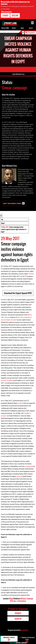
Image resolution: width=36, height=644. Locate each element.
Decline (15, 15)
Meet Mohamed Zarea (12, 203)
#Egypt (11, 599)
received (19, 476)
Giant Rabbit (25, 630)
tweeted (20, 403)
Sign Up (18, 619)
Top (2, 219)
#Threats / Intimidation (18, 601)
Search (31, 28)
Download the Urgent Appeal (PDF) (18, 293)
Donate (14, 28)
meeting (31, 274)
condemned (29, 466)
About (3, 223)
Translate (32, 33)
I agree (5, 15)
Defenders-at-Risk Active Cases (27, 638)
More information (7, 12)
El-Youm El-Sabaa (7, 380)
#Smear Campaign (27, 599)
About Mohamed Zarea (18, 74)
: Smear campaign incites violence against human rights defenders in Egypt (14, 229)
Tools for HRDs (5, 28)
